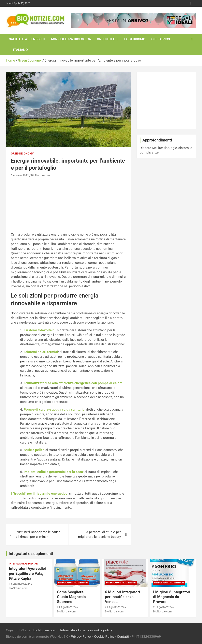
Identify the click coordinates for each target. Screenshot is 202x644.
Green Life (106, 39)
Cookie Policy (104, 637)
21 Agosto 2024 (67, 607)
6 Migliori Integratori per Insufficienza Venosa (122, 597)
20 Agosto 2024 (163, 607)
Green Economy (22, 154)
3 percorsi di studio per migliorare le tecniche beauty (100, 534)
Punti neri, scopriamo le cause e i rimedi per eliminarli (38, 534)
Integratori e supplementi (31, 554)
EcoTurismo (135, 39)
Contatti (123, 637)
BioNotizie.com (40, 175)
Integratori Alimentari (24, 564)
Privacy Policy (81, 637)
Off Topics (161, 39)
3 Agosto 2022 (20, 175)
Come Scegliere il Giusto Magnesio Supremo (72, 597)
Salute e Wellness (25, 39)
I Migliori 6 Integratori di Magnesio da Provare (172, 597)
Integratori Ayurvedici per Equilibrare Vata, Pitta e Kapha (27, 573)
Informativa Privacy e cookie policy (86, 630)
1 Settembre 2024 (20, 584)
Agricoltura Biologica (71, 39)
